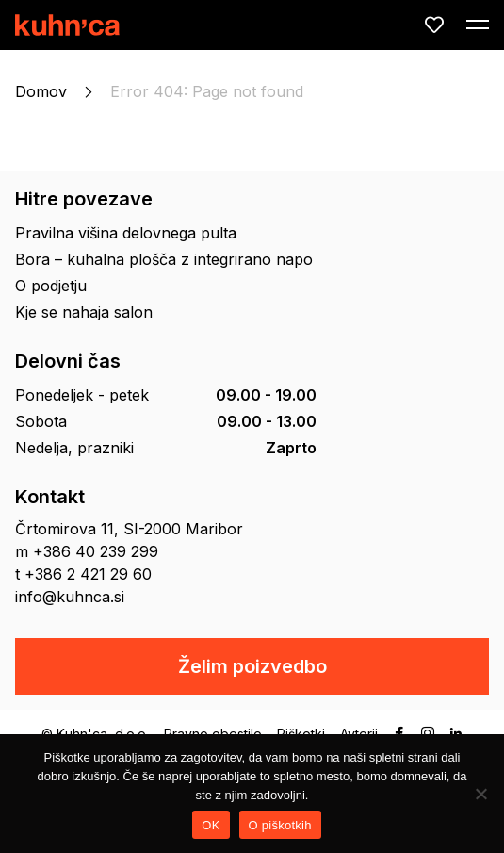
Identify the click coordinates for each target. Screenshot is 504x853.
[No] (480, 794)
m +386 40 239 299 (87, 551)
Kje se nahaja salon (84, 312)
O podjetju (51, 286)
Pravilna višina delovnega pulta (126, 233)
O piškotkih (280, 825)
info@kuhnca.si (70, 597)
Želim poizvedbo (252, 666)
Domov (41, 91)
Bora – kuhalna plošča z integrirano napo (164, 259)
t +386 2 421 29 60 (83, 574)
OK (211, 825)
